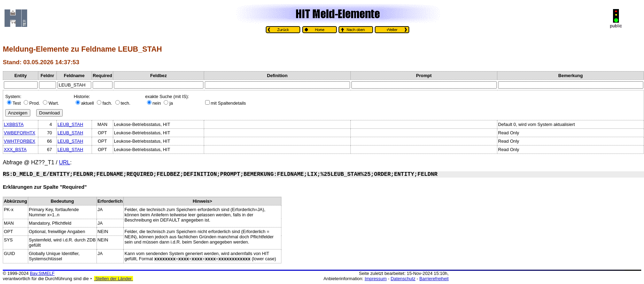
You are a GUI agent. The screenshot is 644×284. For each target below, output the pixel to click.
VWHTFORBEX (20, 141)
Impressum (376, 279)
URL (64, 162)
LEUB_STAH (70, 124)
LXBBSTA (14, 124)
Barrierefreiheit (434, 279)
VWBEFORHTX (20, 133)
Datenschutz (403, 279)
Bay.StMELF (42, 273)
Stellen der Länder (114, 279)
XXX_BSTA (15, 150)
